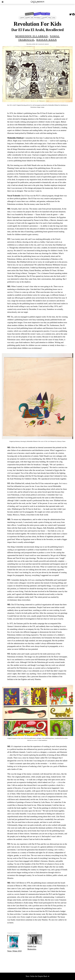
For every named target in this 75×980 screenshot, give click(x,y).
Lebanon (22, 18)
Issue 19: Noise (29, 14)
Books (48, 14)
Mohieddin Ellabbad (31, 36)
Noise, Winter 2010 (14, 943)
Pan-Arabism (37, 18)
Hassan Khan (47, 39)
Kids (32, 18)
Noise (50, 18)
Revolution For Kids (37, 24)
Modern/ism (44, 18)
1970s (54, 18)
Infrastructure (37, 14)
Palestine (27, 18)
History (44, 14)
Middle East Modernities (35, 942)
